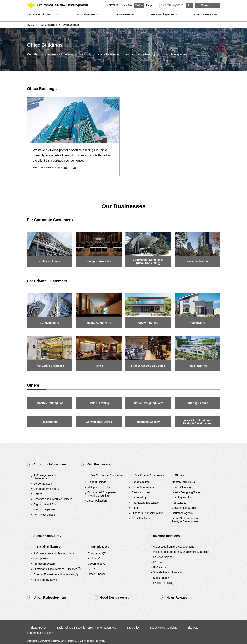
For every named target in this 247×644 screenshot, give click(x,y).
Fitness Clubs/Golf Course (147, 513)
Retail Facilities (140, 518)
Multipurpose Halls (99, 487)
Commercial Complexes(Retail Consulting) (102, 494)
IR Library (159, 562)
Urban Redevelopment (50, 598)
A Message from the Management (45, 477)
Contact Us (207, 5)
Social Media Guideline (164, 628)
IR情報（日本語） (164, 583)
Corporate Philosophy (46, 489)
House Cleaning (181, 487)
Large (149, 5)
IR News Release (163, 557)
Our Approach (42, 559)
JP (74, 168)
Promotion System (44, 564)
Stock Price (160, 578)
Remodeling (139, 498)
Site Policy (133, 628)
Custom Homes (141, 492)
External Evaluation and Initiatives (54, 574)
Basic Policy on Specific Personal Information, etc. (87, 628)
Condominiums (140, 482)
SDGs (91, 569)
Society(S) (94, 559)
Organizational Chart (46, 504)
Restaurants (179, 503)
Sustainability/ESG (162, 14)
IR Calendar (160, 567)
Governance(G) (97, 564)
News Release (124, 14)
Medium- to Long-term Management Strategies (181, 552)
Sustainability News (45, 580)
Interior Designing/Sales (186, 492)
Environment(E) (97, 553)
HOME (30, 25)
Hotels (135, 508)
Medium (139, 5)
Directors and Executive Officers (53, 499)
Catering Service (182, 498)
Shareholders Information (168, 572)
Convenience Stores (184, 508)
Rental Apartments (143, 487)
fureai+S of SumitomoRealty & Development (185, 520)
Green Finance (97, 574)
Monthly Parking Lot (184, 482)
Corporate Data (43, 484)
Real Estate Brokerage (145, 503)
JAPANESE (113, 5)
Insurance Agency (182, 513)
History (38, 494)
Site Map (193, 628)
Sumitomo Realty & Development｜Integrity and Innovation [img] (58, 6)
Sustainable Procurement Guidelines (55, 569)
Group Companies (44, 509)
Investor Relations (206, 14)
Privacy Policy (38, 628)
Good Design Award (115, 598)
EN (65, 168)
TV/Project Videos (44, 515)
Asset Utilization (97, 501)
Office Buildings (97, 482)
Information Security (42, 633)
